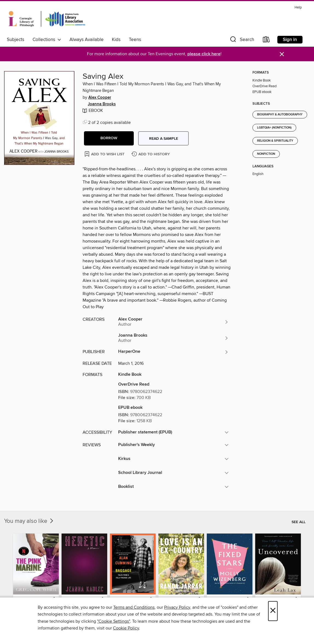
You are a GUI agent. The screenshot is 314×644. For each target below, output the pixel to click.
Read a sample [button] (164, 139)
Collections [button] (47, 40)
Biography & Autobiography (280, 115)
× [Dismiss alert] (282, 54)
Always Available (87, 40)
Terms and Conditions (134, 607)
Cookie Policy (126, 628)
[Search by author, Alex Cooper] (173, 322)
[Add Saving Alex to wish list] (105, 154)
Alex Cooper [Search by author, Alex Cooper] (100, 98)
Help (298, 8)
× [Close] (273, 611)
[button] (242, 41)
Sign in (290, 40)
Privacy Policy (177, 607)
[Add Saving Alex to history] (151, 154)
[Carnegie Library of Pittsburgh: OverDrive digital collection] (47, 19)
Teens (135, 40)
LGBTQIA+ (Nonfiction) (274, 128)
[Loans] (266, 41)
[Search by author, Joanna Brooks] (173, 338)
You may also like (29, 521)
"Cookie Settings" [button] (114, 621)
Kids (116, 40)
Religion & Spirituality (275, 141)
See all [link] (299, 522)
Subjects (16, 40)
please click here (204, 54)
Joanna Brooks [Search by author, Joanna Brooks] (102, 104)
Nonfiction (266, 154)
